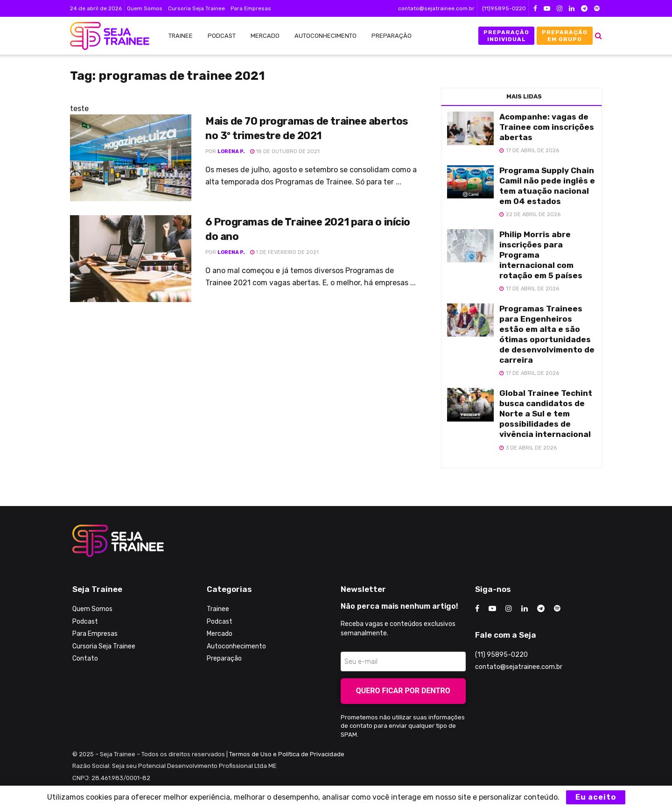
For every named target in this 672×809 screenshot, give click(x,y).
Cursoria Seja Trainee (196, 8)
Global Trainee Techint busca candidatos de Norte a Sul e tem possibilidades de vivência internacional (546, 414)
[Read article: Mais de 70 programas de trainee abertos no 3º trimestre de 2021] (131, 158)
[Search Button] (598, 36)
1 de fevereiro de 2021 (284, 252)
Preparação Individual (506, 35)
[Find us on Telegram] (541, 609)
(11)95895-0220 (504, 8)
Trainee (181, 36)
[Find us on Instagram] (509, 609)
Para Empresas (251, 8)
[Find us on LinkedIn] (525, 609)
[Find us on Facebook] (477, 609)
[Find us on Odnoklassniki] (557, 609)
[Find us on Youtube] (492, 609)
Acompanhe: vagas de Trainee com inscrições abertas (547, 127)
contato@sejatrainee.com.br (436, 8)
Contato (85, 658)
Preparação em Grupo (565, 35)
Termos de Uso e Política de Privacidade (287, 754)
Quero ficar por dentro (403, 691)
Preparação (392, 36)
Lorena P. (231, 151)
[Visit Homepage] (105, 36)
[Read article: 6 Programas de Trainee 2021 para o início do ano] (131, 259)
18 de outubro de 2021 (285, 151)
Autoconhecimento (325, 36)
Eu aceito (596, 797)
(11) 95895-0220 (501, 655)
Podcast (222, 36)
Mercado (265, 36)
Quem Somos (145, 8)
